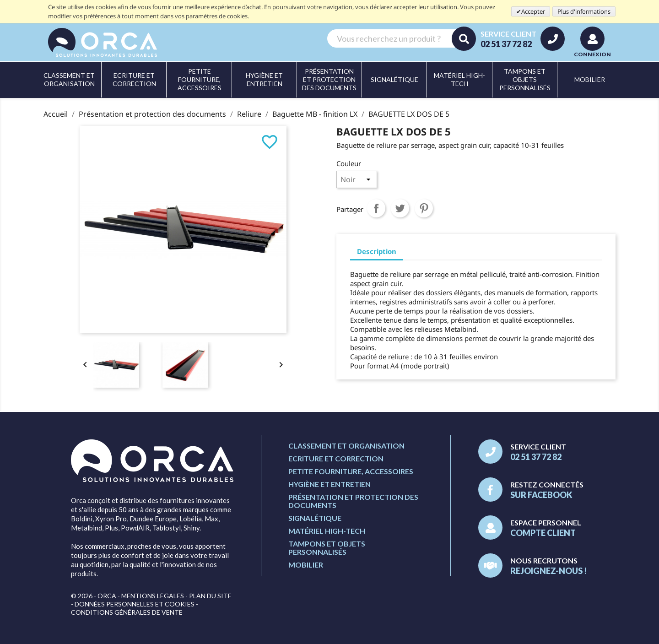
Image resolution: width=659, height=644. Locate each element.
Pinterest (424, 208)
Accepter (533, 11)
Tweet (400, 208)
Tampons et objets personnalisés (327, 548)
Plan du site (210, 596)
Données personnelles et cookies (135, 604)
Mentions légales (153, 596)
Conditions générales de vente (127, 612)
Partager (376, 208)
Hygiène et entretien (329, 484)
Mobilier (306, 565)
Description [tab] (377, 251)
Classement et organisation (346, 446)
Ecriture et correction (336, 458)
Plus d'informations (584, 11)
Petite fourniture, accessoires (351, 471)
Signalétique (315, 518)
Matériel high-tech (327, 531)
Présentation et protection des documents (353, 501)
